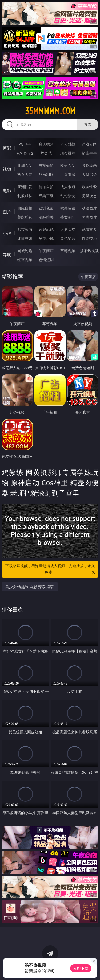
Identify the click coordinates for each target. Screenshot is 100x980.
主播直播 (68, 174)
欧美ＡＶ (68, 165)
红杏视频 (25, 260)
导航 (7, 254)
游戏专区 (89, 144)
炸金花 (46, 153)
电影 (7, 191)
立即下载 (81, 968)
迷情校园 (25, 238)
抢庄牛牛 (89, 153)
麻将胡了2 (25, 153)
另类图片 (89, 217)
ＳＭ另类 (89, 174)
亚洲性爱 (25, 187)
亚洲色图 (46, 208)
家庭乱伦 (46, 229)
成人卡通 (68, 187)
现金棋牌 (68, 153)
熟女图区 (68, 217)
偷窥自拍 (25, 208)
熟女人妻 (25, 174)
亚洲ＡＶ (25, 165)
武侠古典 (89, 229)
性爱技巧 (89, 238)
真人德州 (46, 144)
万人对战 (68, 144)
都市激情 (25, 229)
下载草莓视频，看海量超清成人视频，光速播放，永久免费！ (51, 569)
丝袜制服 (46, 174)
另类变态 (89, 196)
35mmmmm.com (50, 111)
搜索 (88, 124)
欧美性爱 (89, 187)
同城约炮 (25, 251)
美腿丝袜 (25, 217)
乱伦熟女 (68, 196)
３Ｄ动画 (89, 165)
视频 (7, 169)
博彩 (7, 148)
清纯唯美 (46, 217)
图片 (7, 212)
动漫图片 (89, 208)
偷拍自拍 (46, 187)
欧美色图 (68, 208)
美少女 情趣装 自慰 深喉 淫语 (30, 587)
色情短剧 (46, 260)
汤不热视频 (89, 251)
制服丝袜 (25, 196)
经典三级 (46, 196)
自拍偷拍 (46, 165)
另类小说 (46, 238)
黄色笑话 (68, 238)
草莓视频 (68, 251)
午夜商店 (46, 251)
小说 (7, 233)
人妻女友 (68, 229)
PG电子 (25, 144)
